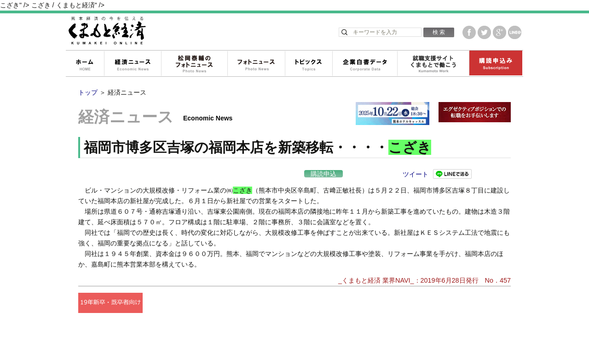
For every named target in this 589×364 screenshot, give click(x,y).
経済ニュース (133, 64)
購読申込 (323, 174)
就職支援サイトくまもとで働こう (433, 64)
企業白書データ (365, 64)
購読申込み (496, 64)
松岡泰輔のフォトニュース (194, 64)
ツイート (416, 174)
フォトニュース (256, 64)
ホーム (85, 64)
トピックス (309, 64)
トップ (88, 92)
